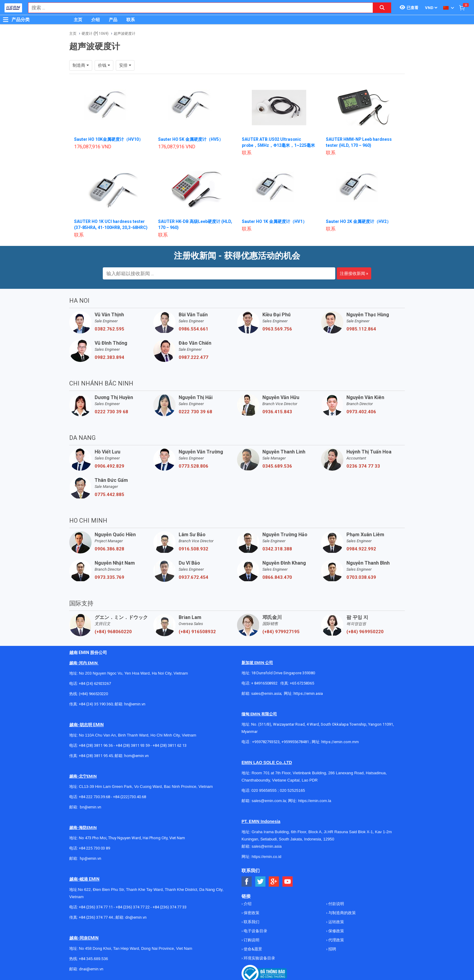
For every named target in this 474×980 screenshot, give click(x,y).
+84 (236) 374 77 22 (133, 907)
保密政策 (251, 913)
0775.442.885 (109, 495)
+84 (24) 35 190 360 (96, 704)
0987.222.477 (193, 357)
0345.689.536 (277, 466)
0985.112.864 (361, 329)
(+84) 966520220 (93, 694)
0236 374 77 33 (363, 466)
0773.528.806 (193, 466)
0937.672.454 (193, 577)
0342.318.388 (277, 549)
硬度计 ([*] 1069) (95, 34)
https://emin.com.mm (340, 742)
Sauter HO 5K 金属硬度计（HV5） (191, 139)
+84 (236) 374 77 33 (170, 907)
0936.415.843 (277, 412)
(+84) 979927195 (281, 632)
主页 (78, 20)
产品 (113, 20)
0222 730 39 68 (111, 412)
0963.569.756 (277, 329)
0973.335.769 (109, 577)
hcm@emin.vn (136, 756)
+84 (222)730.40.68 (130, 797)
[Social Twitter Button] (260, 882)
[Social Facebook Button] (247, 882)
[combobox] (197, 8)
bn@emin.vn (91, 807)
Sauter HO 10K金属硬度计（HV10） (109, 139)
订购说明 (251, 940)
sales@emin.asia (266, 693)
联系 (131, 20)
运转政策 (336, 922)
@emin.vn (93, 858)
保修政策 (336, 931)
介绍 (96, 20)
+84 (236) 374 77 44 (96, 917)
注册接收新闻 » (354, 273)
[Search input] (197, 8)
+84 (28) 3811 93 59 (133, 745)
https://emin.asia (308, 693)
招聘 (332, 949)
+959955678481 (296, 742)
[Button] (6, 20)
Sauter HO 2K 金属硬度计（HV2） (358, 221)
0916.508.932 (193, 549)
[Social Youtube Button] (288, 882)
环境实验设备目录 (259, 958)
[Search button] (382, 8)
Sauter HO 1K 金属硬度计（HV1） (274, 221)
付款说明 (336, 904)
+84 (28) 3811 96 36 (96, 745)
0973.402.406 (361, 412)
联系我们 (251, 922)
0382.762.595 (109, 329)
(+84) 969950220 (365, 632)
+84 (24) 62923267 (95, 683)
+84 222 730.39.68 (95, 797)
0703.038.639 (361, 577)
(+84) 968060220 (113, 632)
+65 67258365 (302, 683)
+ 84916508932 (264, 683)
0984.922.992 (361, 549)
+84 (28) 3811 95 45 (96, 756)
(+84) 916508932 (197, 632)
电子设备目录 (255, 931)
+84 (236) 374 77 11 (96, 907)
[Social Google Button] (274, 882)
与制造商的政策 (342, 913)
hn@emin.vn (135, 704)
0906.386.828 (109, 549)
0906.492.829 (109, 466)
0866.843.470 (277, 577)
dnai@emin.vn (91, 969)
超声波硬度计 (125, 34)
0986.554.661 (193, 329)
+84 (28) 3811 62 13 (170, 745)
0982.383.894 (109, 357)
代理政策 (336, 940)
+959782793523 (266, 742)
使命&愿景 (252, 949)
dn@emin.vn (136, 917)
